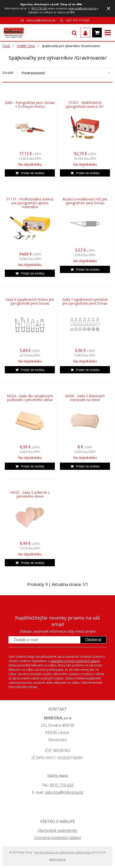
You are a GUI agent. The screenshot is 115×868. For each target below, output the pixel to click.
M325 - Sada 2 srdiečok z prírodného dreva (30, 494)
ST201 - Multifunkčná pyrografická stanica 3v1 (85, 105)
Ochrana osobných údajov (58, 838)
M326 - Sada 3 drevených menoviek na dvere (85, 398)
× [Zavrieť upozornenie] (109, 8)
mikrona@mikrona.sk (82, 8)
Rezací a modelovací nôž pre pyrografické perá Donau (85, 201)
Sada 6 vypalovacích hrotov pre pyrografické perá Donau (30, 301)
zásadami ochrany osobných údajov (75, 661)
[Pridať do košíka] (30, 173)
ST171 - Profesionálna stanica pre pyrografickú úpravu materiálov (30, 203)
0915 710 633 (39, 8)
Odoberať (93, 640)
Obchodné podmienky (57, 830)
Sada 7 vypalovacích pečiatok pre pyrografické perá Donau (85, 301)
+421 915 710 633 (77, 20)
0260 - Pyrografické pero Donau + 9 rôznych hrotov (30, 105)
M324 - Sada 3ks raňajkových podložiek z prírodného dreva (30, 398)
